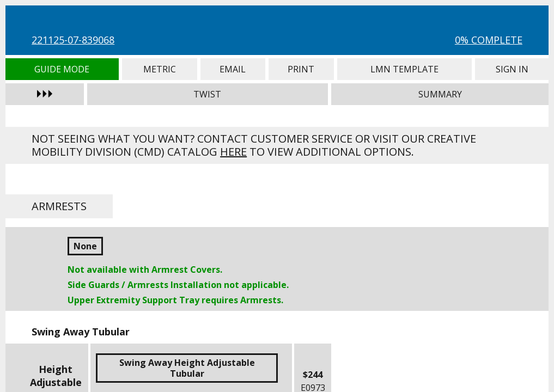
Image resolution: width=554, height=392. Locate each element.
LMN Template (405, 69)
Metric (160, 69)
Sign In (512, 69)
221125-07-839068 (73, 40)
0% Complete (489, 40)
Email (233, 69)
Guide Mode (62, 69)
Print (301, 69)
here (233, 152)
